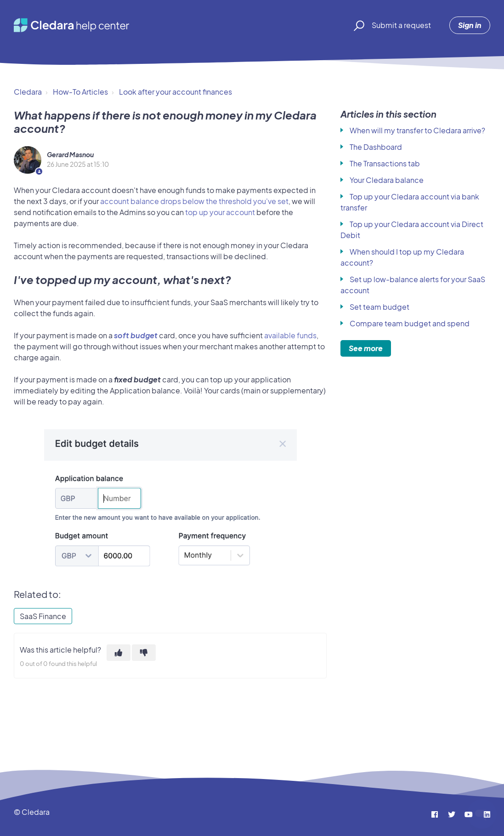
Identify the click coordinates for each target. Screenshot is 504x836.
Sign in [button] (470, 25)
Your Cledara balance (387, 180)
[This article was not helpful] (144, 653)
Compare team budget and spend (410, 323)
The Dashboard (376, 147)
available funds (290, 335)
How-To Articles (80, 92)
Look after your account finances (176, 92)
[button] (358, 25)
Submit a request (401, 25)
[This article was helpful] (119, 653)
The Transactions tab (385, 163)
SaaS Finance (43, 616)
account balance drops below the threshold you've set (194, 201)
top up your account (220, 212)
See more (366, 348)
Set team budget (379, 307)
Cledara (28, 92)
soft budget (136, 335)
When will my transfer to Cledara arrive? (417, 130)
